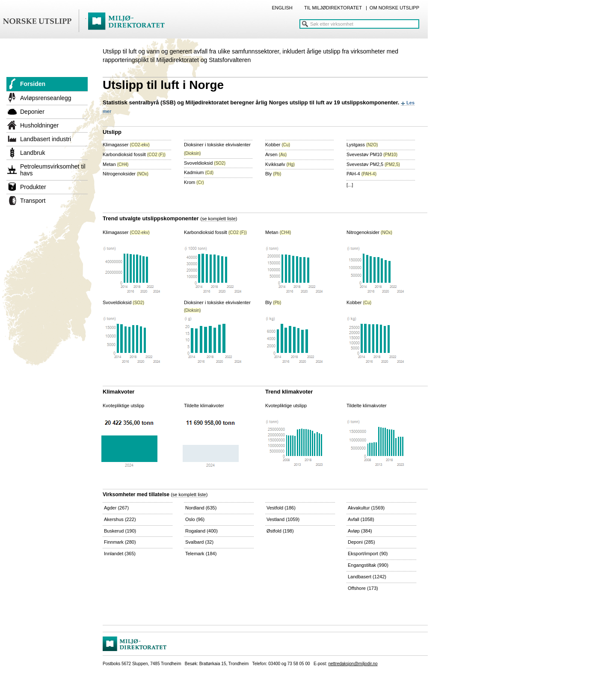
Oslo (195, 519)
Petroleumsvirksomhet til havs (53, 170)
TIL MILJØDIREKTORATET (333, 8)
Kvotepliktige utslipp (123, 406)
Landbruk (33, 153)
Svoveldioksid (205, 163)
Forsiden (33, 84)
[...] (350, 185)
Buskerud (120, 531)
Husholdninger (39, 125)
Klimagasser (126, 145)
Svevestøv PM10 (372, 154)
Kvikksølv (280, 164)
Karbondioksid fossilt (134, 154)
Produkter (33, 187)
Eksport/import (368, 554)
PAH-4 (361, 174)
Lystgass (362, 145)
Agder (116, 508)
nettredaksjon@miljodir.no (353, 664)
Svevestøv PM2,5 (373, 164)
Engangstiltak (368, 565)
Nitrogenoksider (126, 174)
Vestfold (281, 508)
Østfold (280, 531)
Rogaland (201, 531)
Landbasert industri (46, 139)
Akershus (120, 519)
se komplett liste (219, 219)
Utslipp (112, 132)
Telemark (201, 554)
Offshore (363, 588)
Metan (115, 164)
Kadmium (199, 172)
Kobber (278, 145)
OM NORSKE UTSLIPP (394, 8)
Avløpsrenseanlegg (46, 98)
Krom (194, 182)
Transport (33, 201)
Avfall (361, 519)
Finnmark (120, 542)
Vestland (283, 519)
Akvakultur (366, 508)
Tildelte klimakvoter (204, 406)
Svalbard (199, 542)
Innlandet (120, 554)
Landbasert (367, 577)
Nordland (201, 508)
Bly (273, 174)
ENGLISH (282, 8)
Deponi (361, 542)
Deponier (32, 112)
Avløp (360, 531)
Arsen (276, 154)
